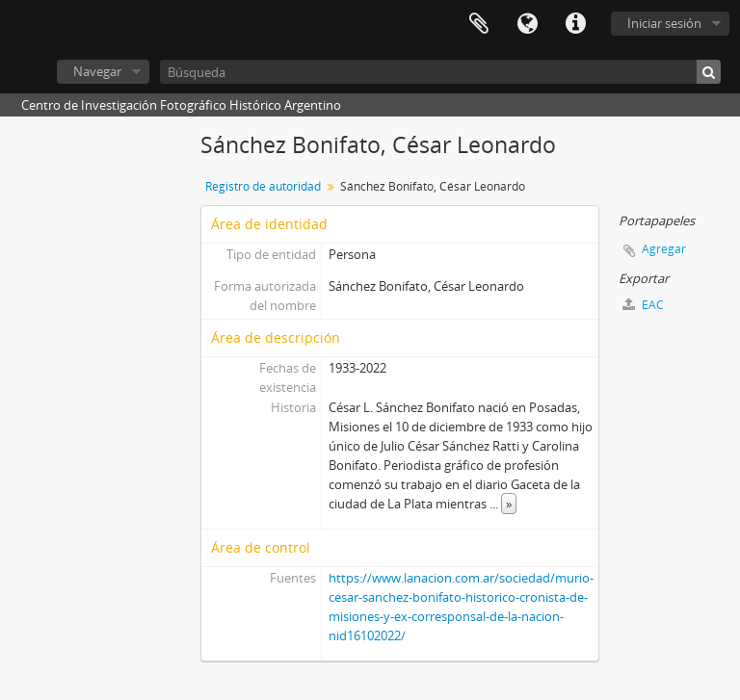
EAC (643, 305)
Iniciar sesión (664, 23)
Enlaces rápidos (575, 24)
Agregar (664, 249)
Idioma (527, 24)
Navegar (97, 71)
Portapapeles (479, 24)
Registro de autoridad (263, 186)
